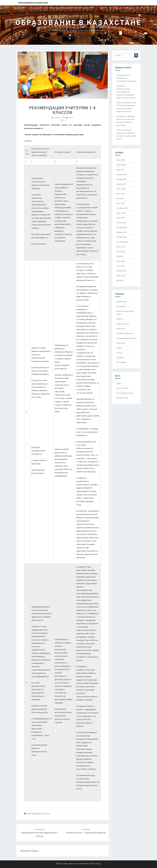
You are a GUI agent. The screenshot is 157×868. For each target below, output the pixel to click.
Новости (120, 319)
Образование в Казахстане (33, 3)
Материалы (121, 306)
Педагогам (121, 329)
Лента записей (122, 388)
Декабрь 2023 (122, 227)
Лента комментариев (125, 393)
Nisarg (98, 864)
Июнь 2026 (121, 160)
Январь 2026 (121, 179)
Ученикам (120, 357)
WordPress (84, 864)
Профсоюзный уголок (125, 333)
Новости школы (123, 324)
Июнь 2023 (121, 251)
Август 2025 (121, 189)
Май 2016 (120, 280)
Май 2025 (120, 198)
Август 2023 (121, 247)
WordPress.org (122, 398)
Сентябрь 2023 (122, 242)
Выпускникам (122, 302)
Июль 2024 (121, 218)
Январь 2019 (121, 271)
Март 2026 (120, 170)
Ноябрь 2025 (121, 184)
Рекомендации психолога (38, 814)
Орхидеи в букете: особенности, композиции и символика (126, 78)
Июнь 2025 (121, 194)
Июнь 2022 (121, 266)
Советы (119, 348)
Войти (119, 383)
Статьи (119, 353)
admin (71, 118)
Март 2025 (120, 203)
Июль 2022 (121, 261)
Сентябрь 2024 (122, 208)
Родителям (121, 343)
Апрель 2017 (121, 276)
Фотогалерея (121, 362)
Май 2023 (120, 256)
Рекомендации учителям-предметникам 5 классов (39, 833)
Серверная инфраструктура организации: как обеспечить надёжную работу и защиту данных (126, 92)
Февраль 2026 (122, 174)
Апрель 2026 (121, 165)
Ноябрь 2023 (121, 232)
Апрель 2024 (121, 223)
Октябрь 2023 (122, 237)
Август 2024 (121, 213)
